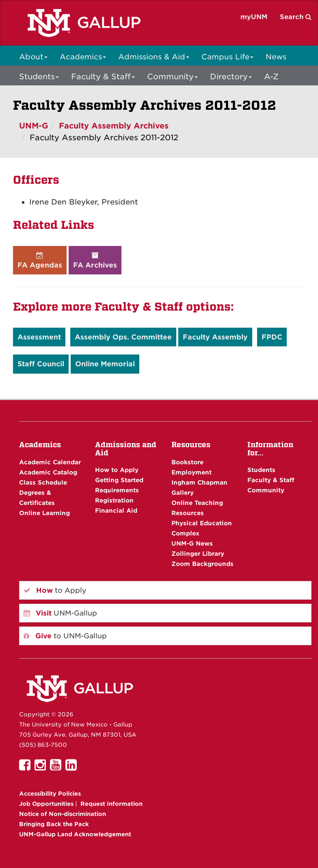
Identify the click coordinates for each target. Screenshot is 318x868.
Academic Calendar (50, 462)
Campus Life (227, 57)
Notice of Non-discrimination (63, 814)
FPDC (272, 337)
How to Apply (117, 470)
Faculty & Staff (103, 77)
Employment (191, 472)
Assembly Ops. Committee (123, 337)
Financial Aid (116, 510)
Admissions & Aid (154, 57)
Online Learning (44, 513)
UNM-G (34, 126)
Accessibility (50, 794)
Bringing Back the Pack (54, 824)
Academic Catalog (48, 472)
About (33, 57)
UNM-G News (192, 543)
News (276, 57)
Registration (114, 500)
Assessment (39, 337)
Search (296, 17)
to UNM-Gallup (65, 636)
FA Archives (95, 260)
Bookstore (187, 462)
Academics (83, 57)
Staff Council (41, 364)
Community (172, 77)
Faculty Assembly (215, 337)
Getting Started (119, 480)
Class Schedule (43, 482)
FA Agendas (40, 260)
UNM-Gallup (60, 613)
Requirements (117, 490)
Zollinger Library (198, 554)
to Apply (55, 590)
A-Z (271, 77)
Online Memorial (105, 364)
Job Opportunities (46, 804)
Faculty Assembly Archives (114, 126)
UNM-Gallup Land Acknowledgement (75, 834)
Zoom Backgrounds (202, 564)
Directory (231, 77)
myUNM (254, 17)
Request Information (111, 804)
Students (39, 77)
